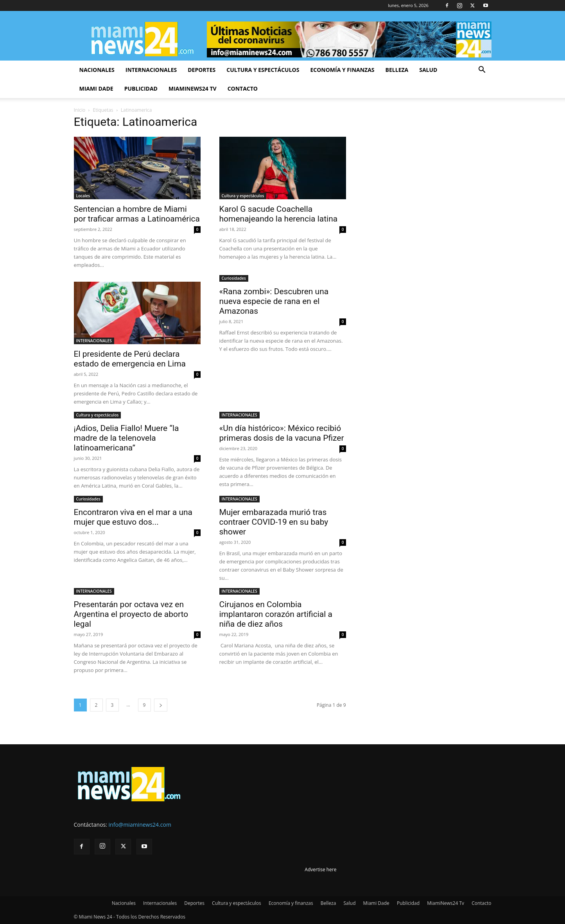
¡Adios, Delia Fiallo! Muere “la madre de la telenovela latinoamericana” (126, 438)
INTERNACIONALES (94, 341)
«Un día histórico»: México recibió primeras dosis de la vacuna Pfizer (282, 433)
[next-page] (161, 705)
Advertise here (320, 869)
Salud (428, 70)
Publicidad (141, 88)
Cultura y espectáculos (263, 70)
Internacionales (151, 70)
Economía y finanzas (342, 70)
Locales (83, 196)
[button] (482, 71)
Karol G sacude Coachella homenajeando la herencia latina (279, 214)
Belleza (397, 70)
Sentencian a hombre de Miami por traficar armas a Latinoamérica (137, 214)
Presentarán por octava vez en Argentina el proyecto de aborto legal (131, 614)
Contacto (243, 88)
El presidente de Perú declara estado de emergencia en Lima (130, 359)
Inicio (80, 110)
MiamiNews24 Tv (193, 88)
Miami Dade (96, 88)
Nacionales (97, 70)
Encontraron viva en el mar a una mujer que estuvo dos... (133, 517)
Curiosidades (234, 278)
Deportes (202, 70)
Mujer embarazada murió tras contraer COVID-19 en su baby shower (274, 522)
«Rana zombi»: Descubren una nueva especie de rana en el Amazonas (274, 301)
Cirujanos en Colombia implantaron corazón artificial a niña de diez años (276, 614)
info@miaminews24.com (140, 825)
